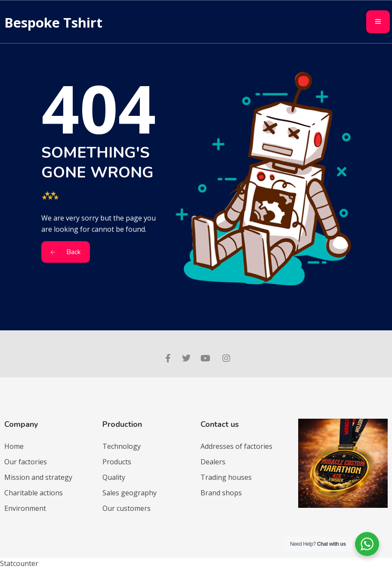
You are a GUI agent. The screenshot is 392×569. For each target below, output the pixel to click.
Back (66, 252)
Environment (25, 508)
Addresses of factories (236, 446)
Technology (122, 446)
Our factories (26, 462)
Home (14, 446)
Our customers (127, 508)
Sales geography (130, 493)
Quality (114, 477)
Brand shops (221, 493)
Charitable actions (34, 493)
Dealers (213, 462)
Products (117, 462)
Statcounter (19, 563)
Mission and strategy (38, 477)
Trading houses (226, 477)
